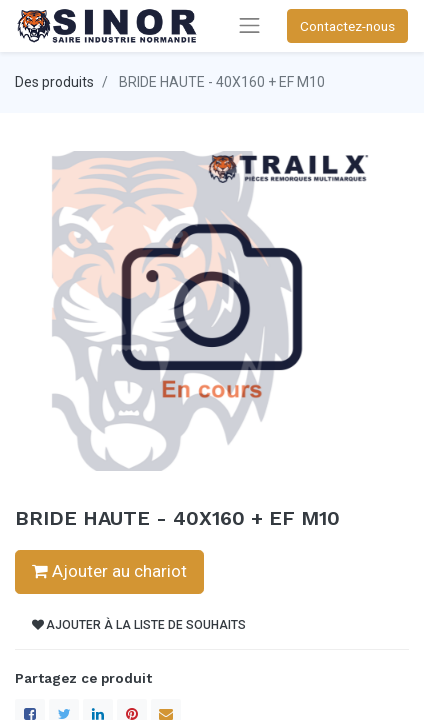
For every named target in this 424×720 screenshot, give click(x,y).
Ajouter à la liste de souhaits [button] (139, 625)
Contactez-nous (347, 26)
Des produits (54, 82)
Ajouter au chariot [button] (109, 571)
